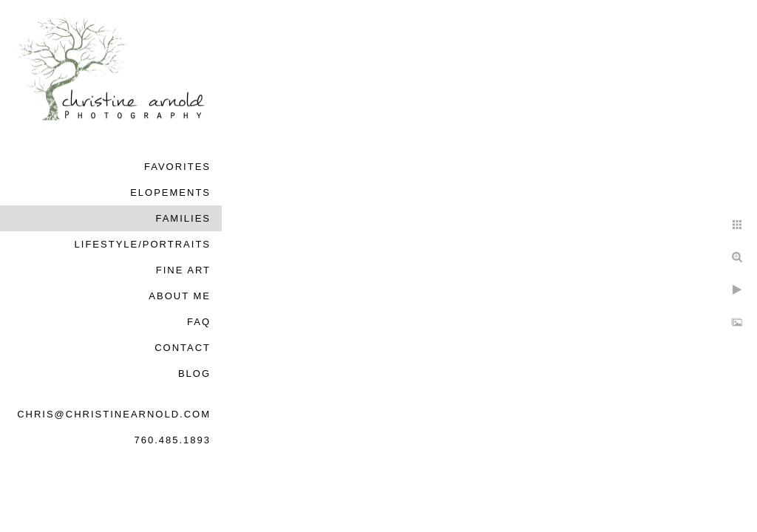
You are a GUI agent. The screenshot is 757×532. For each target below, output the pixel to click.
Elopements (170, 192)
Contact (183, 348)
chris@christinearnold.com (114, 414)
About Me (180, 296)
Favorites (177, 167)
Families (183, 218)
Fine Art (183, 270)
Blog (194, 374)
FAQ (199, 322)
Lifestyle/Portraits (143, 244)
